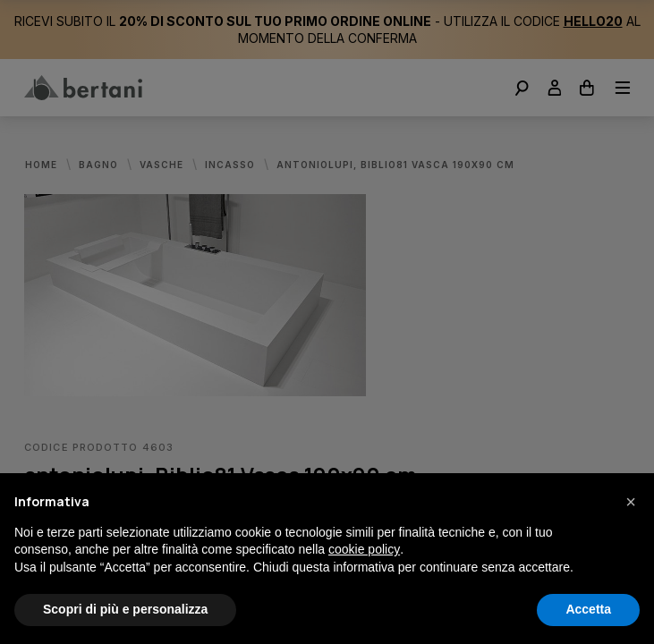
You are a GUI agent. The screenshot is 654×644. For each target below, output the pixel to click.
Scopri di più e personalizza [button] (125, 609)
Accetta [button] (588, 609)
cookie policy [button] (364, 549)
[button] (631, 502)
